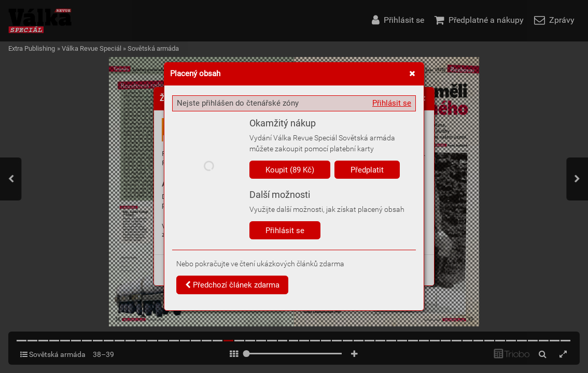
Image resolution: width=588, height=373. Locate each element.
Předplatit (367, 170)
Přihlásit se (392, 103)
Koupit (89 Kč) (290, 170)
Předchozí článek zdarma (232, 285)
